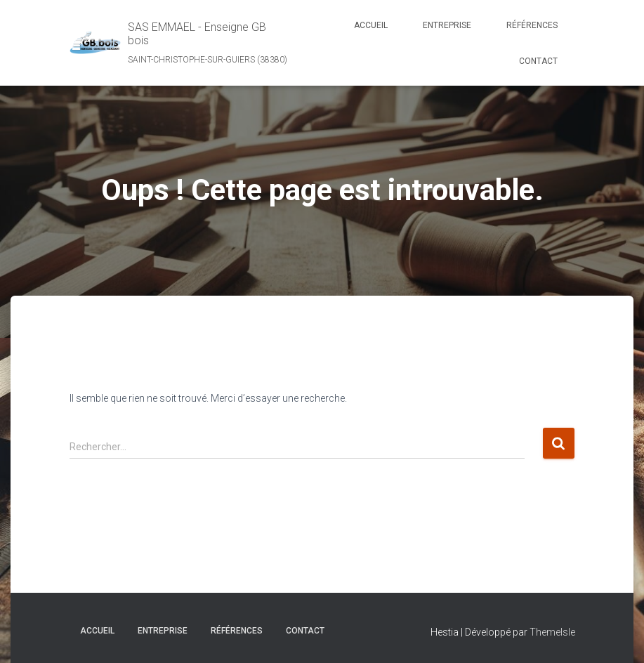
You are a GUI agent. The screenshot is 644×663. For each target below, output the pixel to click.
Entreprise (447, 25)
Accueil (371, 25)
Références (532, 25)
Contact (538, 61)
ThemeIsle (552, 632)
